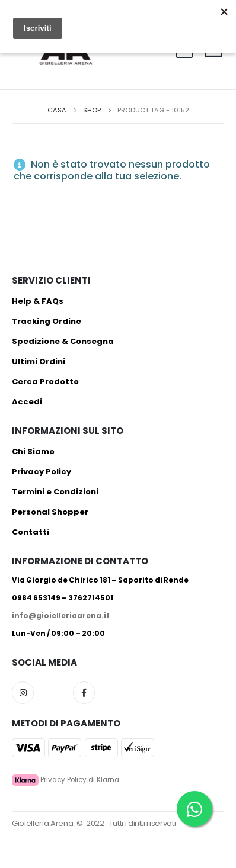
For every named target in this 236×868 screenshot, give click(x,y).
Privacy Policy (42, 472)
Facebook (84, 692)
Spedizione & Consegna (63, 341)
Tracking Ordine (47, 321)
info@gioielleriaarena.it (61, 616)
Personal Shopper (50, 512)
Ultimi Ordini (39, 361)
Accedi (27, 402)
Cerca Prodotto (45, 382)
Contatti (31, 532)
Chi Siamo (33, 451)
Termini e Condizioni (55, 492)
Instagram (23, 692)
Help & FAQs (38, 301)
